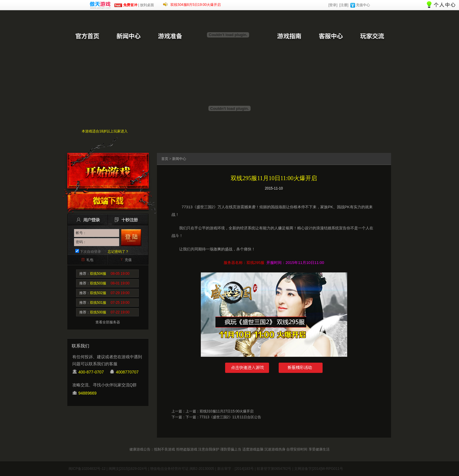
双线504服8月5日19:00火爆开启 (195, 5)
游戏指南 (289, 37)
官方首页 (87, 37)
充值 (128, 260)
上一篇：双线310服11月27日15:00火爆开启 (220, 411)
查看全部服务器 (108, 322)
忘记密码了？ (118, 252)
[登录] (333, 5)
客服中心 (330, 37)
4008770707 (127, 372)
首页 (165, 159)
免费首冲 (126, 5)
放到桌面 (147, 5)
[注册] (344, 5)
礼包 (90, 260)
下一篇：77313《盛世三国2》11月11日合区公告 (223, 417)
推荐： (104, 274)
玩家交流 (372, 37)
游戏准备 (170, 37)
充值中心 (363, 5)
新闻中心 (129, 37)
